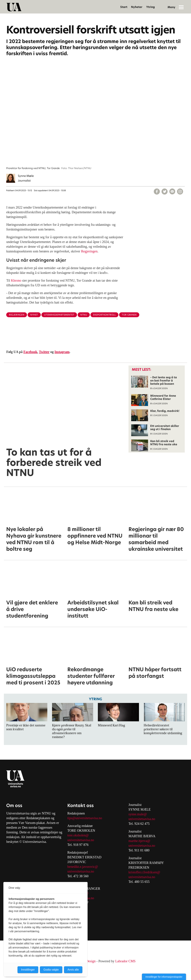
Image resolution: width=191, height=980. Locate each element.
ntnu (84, 315)
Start (124, 7)
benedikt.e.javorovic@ (83, 867)
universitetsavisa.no (81, 840)
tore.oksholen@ (78, 835)
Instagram (62, 352)
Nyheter (137, 7)
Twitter (44, 352)
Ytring (150, 7)
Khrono (16, 280)
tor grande (129, 315)
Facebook (30, 352)
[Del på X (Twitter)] (165, 192)
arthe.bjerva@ (141, 841)
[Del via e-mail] (172, 192)
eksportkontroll (104, 315)
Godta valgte (51, 970)
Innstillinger (28, 970)
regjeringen (17, 315)
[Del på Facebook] (157, 192)
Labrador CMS (125, 961)
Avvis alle (73, 970)
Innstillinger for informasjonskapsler (164, 977)
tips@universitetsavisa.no (85, 818)
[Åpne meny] (181, 7)
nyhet (34, 315)
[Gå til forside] (14, 7)
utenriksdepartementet (59, 315)
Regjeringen (89, 251)
